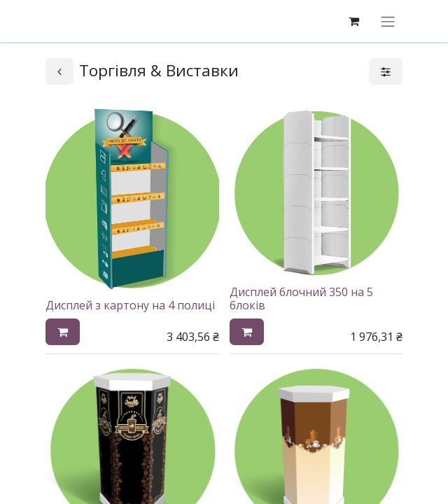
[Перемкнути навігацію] (388, 21)
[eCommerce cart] (353, 21)
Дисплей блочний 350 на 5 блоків (301, 299)
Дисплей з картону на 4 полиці (130, 305)
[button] (63, 332)
